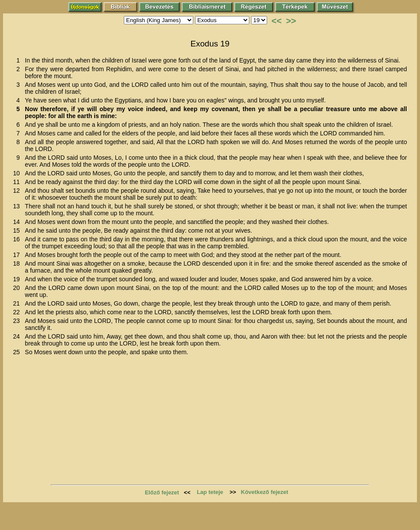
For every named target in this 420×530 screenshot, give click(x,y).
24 (18, 336)
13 (18, 206)
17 (18, 255)
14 (18, 222)
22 (18, 312)
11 (18, 182)
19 (18, 279)
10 (18, 173)
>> (291, 21)
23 (18, 321)
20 (18, 288)
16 (18, 239)
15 (18, 230)
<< (276, 21)
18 (18, 263)
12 (18, 191)
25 (18, 352)
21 (18, 303)
